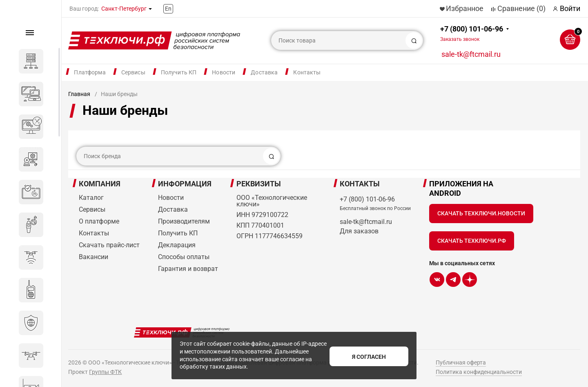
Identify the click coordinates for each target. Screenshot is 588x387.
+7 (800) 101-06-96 (472, 33)
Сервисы (133, 72)
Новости (224, 72)
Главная (79, 94)
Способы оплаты (184, 257)
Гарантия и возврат (188, 269)
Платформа (90, 72)
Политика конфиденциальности (479, 372)
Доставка (264, 72)
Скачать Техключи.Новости (481, 213)
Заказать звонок (460, 39)
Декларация (177, 245)
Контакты (307, 72)
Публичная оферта (461, 362)
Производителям (184, 221)
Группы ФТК (105, 372)
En (168, 9)
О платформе (99, 221)
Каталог (91, 198)
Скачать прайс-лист (109, 245)
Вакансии (94, 257)
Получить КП (179, 72)
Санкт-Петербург (124, 9)
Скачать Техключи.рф (472, 241)
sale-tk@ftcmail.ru (471, 54)
